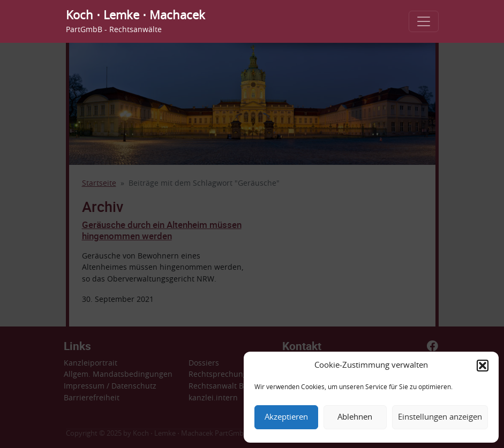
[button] (483, 366)
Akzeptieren (286, 417)
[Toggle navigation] (424, 21)
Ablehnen (355, 417)
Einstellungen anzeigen (440, 417)
